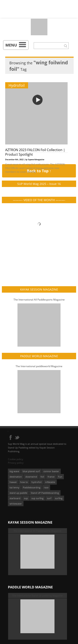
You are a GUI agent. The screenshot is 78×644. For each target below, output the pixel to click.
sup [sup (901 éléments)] (26, 498)
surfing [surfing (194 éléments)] (59, 498)
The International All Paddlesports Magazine (39, 300)
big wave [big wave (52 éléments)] (14, 471)
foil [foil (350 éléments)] (42, 477)
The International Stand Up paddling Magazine (37, 596)
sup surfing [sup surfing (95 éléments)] (37, 498)
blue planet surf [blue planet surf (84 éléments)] (31, 471)
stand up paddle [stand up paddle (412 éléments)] (18, 493)
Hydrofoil (17, 85)
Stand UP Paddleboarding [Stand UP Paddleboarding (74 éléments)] (45, 493)
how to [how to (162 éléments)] (24, 482)
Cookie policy (15, 459)
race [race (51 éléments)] (46, 487)
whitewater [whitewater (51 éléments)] (16, 504)
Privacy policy (16, 463)
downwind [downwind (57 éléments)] (31, 477)
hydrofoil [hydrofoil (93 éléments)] (37, 482)
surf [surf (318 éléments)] (49, 498)
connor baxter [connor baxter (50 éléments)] (51, 471)
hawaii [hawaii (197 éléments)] (13, 482)
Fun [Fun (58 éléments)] (60, 477)
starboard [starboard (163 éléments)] (15, 498)
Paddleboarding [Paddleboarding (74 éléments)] (32, 487)
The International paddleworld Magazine (39, 366)
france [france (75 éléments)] (51, 477)
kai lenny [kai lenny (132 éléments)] (14, 487)
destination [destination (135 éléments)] (16, 477)
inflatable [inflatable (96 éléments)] (50, 482)
